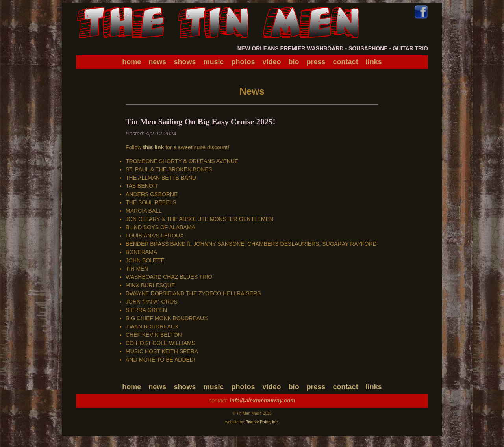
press (316, 62)
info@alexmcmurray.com (262, 401)
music (213, 62)
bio (294, 62)
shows (185, 62)
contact (346, 62)
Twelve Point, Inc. (262, 422)
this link (153, 147)
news (157, 62)
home (132, 62)
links (374, 62)
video (272, 62)
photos (243, 62)
